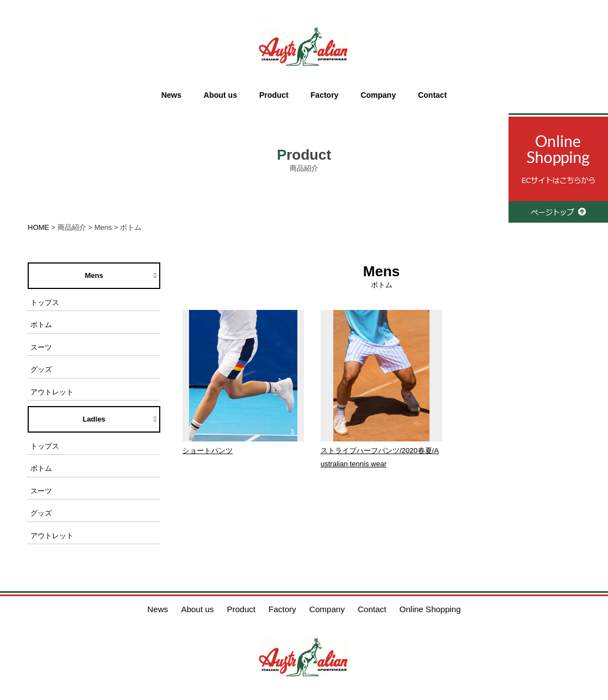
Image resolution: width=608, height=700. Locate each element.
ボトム (41, 325)
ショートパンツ (208, 451)
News (172, 95)
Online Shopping (430, 609)
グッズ (41, 369)
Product (274, 95)
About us (220, 95)
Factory (325, 95)
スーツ (41, 347)
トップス (45, 302)
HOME (38, 227)
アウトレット (52, 392)
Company (378, 95)
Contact (432, 95)
